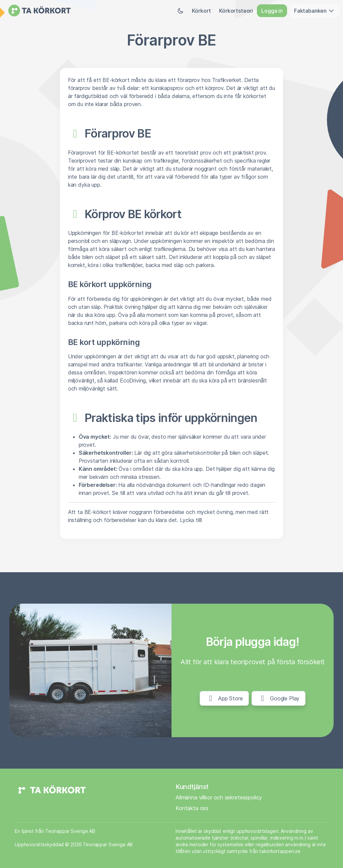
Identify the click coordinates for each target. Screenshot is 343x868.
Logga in (272, 11)
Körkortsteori (236, 11)
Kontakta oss (192, 808)
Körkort (201, 11)
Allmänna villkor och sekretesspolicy (219, 797)
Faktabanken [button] (314, 11)
